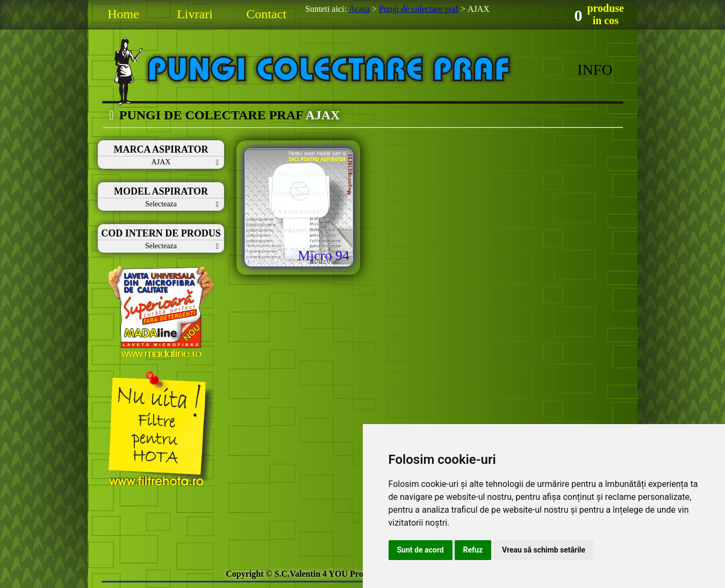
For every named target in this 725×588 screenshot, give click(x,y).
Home (123, 14)
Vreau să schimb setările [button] (544, 550)
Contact (266, 14)
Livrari (195, 14)
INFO (595, 70)
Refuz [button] (473, 550)
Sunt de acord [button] (421, 550)
